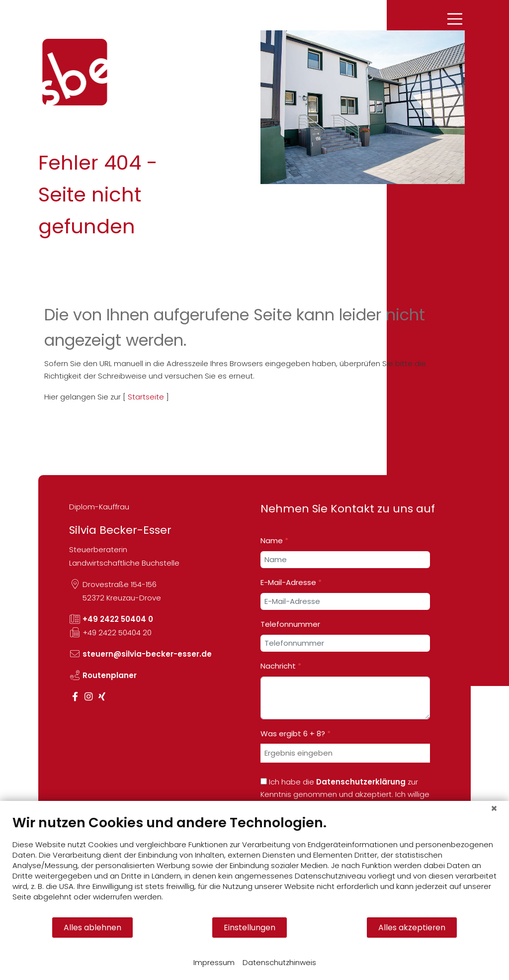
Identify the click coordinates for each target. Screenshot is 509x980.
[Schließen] (494, 808)
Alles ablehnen (92, 928)
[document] (254, 865)
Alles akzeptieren (412, 928)
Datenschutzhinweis (279, 962)
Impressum (214, 962)
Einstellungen (250, 928)
